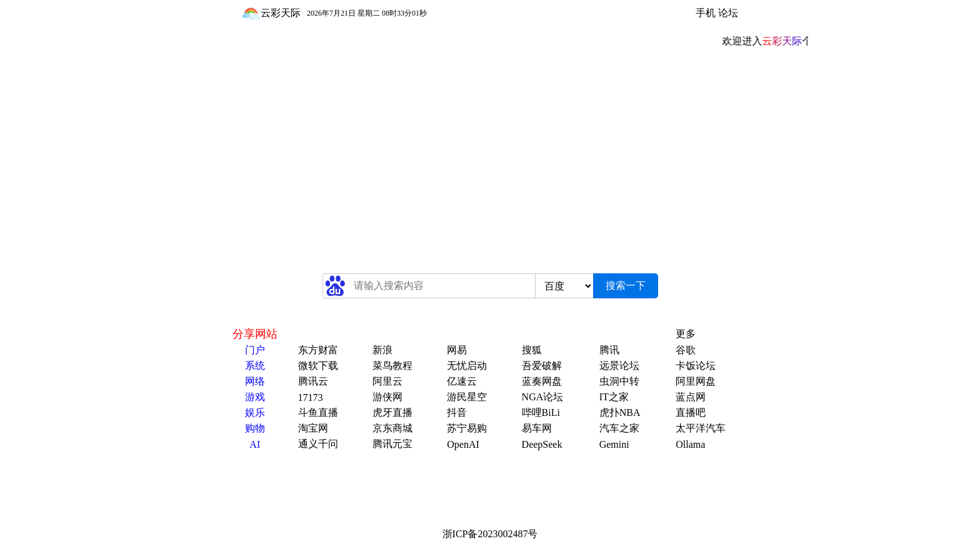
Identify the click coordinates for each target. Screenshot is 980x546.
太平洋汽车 (701, 428)
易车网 (537, 428)
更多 (686, 334)
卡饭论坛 (696, 366)
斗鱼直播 (318, 412)
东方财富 (318, 350)
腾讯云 (313, 381)
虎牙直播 (392, 412)
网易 (457, 350)
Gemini (614, 444)
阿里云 (387, 381)
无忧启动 (467, 366)
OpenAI (463, 444)
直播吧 (691, 412)
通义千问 (318, 444)
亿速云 (462, 381)
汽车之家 (619, 428)
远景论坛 (619, 366)
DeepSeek (542, 444)
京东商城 (392, 428)
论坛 (728, 13)
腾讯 (609, 350)
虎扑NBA (620, 412)
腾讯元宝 (392, 444)
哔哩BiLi (541, 412)
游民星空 (467, 397)
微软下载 (318, 366)
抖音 (457, 412)
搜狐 (532, 350)
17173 (311, 397)
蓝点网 (691, 397)
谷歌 (686, 350)
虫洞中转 (619, 381)
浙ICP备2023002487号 (490, 534)
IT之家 (614, 397)
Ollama (690, 444)
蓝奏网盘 (542, 381)
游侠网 (387, 397)
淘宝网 (313, 428)
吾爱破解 (542, 366)
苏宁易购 (467, 428)
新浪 (382, 350)
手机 (706, 13)
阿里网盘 (696, 381)
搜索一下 (626, 286)
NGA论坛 (543, 397)
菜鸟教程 (392, 366)
